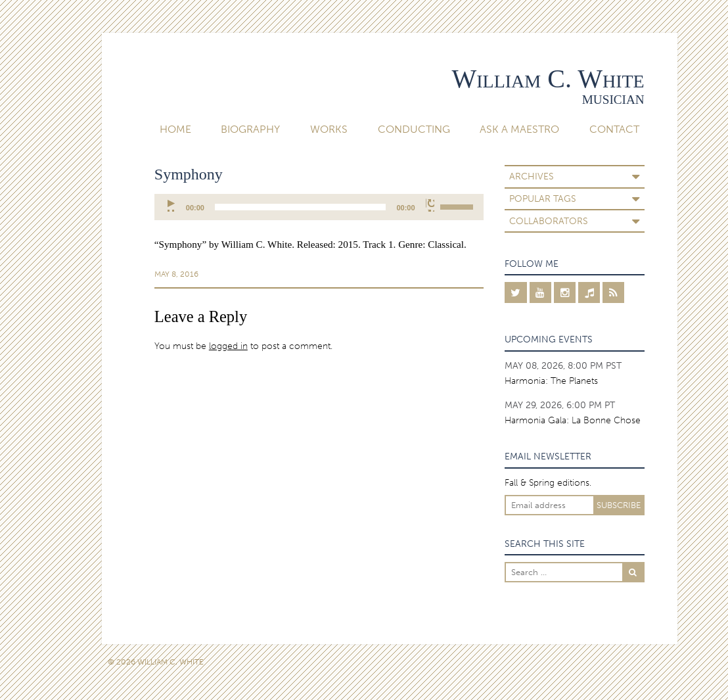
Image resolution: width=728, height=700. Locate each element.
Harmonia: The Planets (551, 381)
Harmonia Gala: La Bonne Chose (573, 420)
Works (329, 129)
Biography (250, 129)
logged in (228, 346)
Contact (614, 129)
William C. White (548, 79)
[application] (319, 207)
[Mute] (430, 205)
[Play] (172, 205)
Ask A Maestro (519, 129)
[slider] (300, 207)
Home (175, 129)
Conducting (414, 129)
